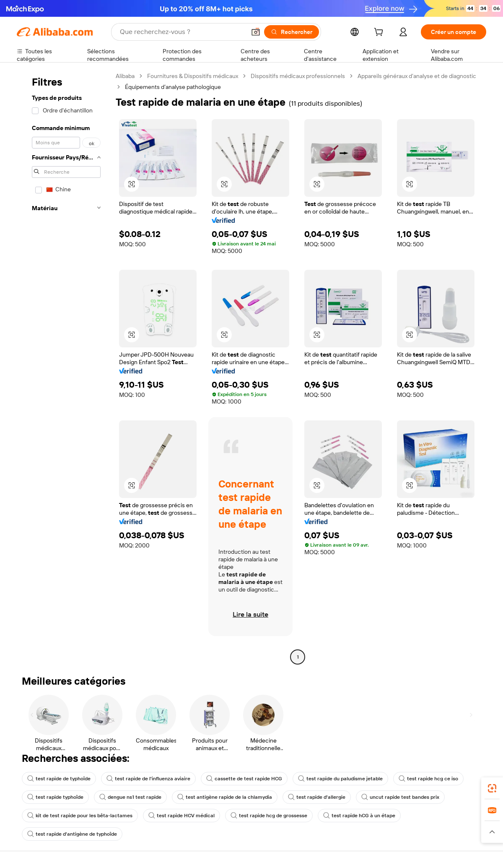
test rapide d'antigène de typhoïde (72, 834)
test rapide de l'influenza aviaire (148, 779)
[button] (256, 32)
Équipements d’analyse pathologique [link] (173, 87)
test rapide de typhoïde (59, 779)
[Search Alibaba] (182, 32)
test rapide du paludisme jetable (340, 779)
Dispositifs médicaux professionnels (298, 76)
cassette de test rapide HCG (244, 779)
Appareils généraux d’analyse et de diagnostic (417, 76)
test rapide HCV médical (181, 816)
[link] (492, 788)
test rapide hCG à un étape (359, 816)
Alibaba (125, 76)
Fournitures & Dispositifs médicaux (193, 76)
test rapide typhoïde (55, 797)
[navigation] (64, 368)
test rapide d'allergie (317, 797)
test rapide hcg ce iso (428, 779)
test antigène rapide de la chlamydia (225, 797)
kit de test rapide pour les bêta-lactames (80, 816)
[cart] (380, 33)
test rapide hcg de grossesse (269, 816)
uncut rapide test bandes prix (400, 797)
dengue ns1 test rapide (130, 797)
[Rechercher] (292, 32)
